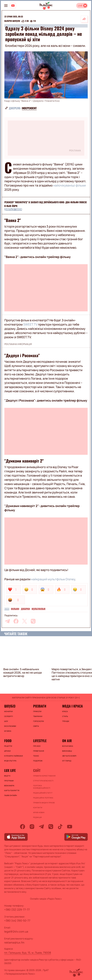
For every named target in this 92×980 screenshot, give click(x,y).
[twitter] (25, 621)
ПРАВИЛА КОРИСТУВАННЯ (44, 776)
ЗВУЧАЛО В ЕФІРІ (69, 756)
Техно (36, 756)
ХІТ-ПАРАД (67, 761)
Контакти (38, 808)
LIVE (80, 6)
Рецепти (8, 746)
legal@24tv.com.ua (16, 932)
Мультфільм (39, 609)
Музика (8, 731)
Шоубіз (10, 706)
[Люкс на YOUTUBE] (13, 6)
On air (67, 741)
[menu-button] (6, 6)
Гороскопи (38, 721)
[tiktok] (60, 827)
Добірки (25, 609)
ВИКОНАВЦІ (67, 751)
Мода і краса (72, 706)
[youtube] (70, 827)
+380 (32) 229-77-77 (17, 910)
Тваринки (38, 716)
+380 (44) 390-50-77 (17, 921)
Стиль (65, 716)
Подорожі (38, 761)
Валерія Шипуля (12, 21)
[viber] (33, 621)
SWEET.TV (30, 325)
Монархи (8, 711)
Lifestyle (40, 741)
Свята (36, 726)
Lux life (10, 770)
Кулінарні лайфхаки (14, 756)
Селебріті (9, 716)
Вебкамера (9, 786)
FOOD (8, 741)
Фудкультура (10, 761)
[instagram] (32, 827)
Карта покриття (12, 790)
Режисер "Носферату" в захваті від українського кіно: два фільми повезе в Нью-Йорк (46, 204)
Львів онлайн (11, 795)
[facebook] (16, 621)
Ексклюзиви (10, 726)
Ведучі (7, 776)
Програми (9, 781)
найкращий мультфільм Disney (53, 579)
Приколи (37, 711)
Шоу (6, 721)
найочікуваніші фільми (69, 185)
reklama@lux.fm (14, 942)
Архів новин (39, 812)
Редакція (37, 817)
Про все (37, 746)
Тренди (66, 721)
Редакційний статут (43, 793)
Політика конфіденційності (42, 787)
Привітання (39, 751)
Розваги (40, 706)
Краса (65, 711)
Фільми (15, 609)
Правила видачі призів (44, 803)
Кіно (7, 609)
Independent (29, 108)
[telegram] (7, 621)
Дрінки (7, 751)
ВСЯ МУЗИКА (68, 746)
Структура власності (43, 781)
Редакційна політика (43, 798)
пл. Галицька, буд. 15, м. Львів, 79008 (28, 953)
